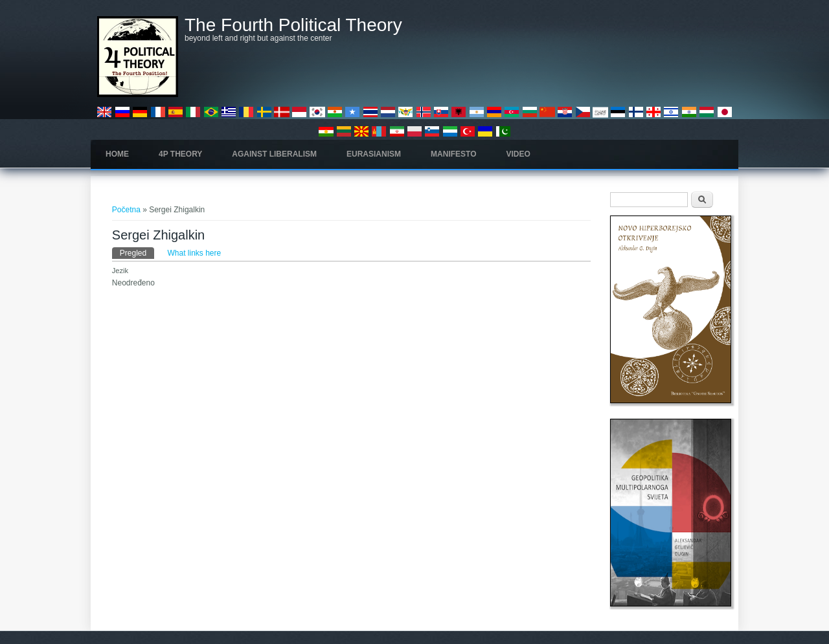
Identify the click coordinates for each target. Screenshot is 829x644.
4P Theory (180, 154)
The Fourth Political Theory (293, 25)
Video (518, 154)
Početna (126, 210)
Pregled (137, 252)
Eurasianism (374, 154)
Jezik (120, 271)
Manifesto (453, 154)
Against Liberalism (274, 154)
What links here (195, 253)
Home (117, 154)
